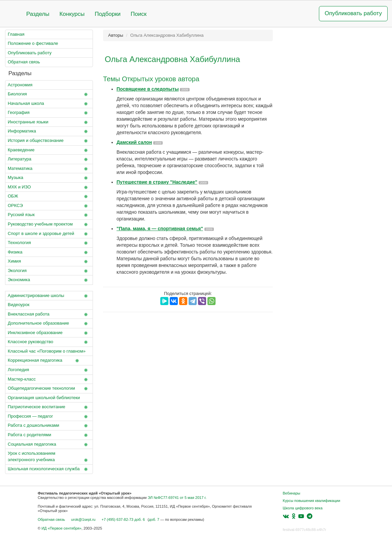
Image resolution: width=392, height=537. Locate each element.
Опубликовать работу (353, 13)
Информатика (49, 131)
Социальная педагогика (49, 445)
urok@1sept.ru (83, 519)
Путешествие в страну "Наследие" (157, 182)
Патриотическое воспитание (49, 407)
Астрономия (20, 85)
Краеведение (49, 150)
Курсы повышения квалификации (312, 501)
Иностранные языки (49, 122)
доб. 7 (154, 519)
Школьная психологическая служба (49, 469)
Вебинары (292, 493)
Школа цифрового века (303, 508)
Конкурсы (72, 14)
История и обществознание (49, 141)
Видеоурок (19, 305)
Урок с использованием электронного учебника (49, 457)
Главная (16, 34)
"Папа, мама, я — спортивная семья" (160, 229)
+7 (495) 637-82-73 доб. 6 (123, 519)
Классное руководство (49, 342)
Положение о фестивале (33, 43)
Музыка (49, 178)
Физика (49, 252)
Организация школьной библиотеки (44, 398)
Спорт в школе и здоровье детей (49, 234)
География (49, 113)
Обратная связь (24, 62)
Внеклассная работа (49, 315)
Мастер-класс (49, 380)
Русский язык (49, 215)
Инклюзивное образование (49, 333)
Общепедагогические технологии (49, 389)
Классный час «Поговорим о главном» (49, 352)
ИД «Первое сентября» (61, 528)
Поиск (139, 14)
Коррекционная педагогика (45, 361)
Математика (49, 169)
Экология (49, 271)
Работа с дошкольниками (49, 426)
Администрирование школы (49, 296)
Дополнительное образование (49, 324)
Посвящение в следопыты (148, 89)
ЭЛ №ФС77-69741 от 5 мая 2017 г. (177, 498)
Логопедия (49, 370)
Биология (49, 94)
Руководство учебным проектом (49, 225)
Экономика (49, 280)
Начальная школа (49, 104)
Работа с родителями (49, 435)
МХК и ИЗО (49, 187)
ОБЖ (49, 197)
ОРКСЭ (49, 206)
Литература (49, 159)
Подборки (108, 14)
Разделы (38, 14)
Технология (49, 243)
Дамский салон (134, 142)
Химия (49, 262)
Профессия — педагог (49, 417)
